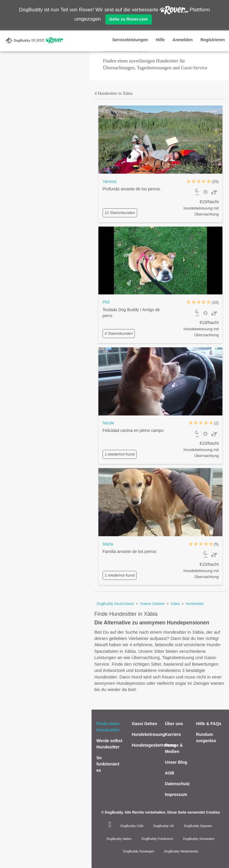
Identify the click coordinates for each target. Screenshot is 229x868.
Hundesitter (195, 604)
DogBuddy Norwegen (139, 851)
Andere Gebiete (152, 604)
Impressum (176, 794)
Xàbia (175, 604)
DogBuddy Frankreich (157, 839)
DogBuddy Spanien (198, 826)
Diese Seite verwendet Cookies (194, 812)
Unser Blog (176, 762)
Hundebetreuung (148, 734)
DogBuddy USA (132, 826)
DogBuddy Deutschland (115, 604)
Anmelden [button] (183, 40)
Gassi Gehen (145, 724)
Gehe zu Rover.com (129, 19)
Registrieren (213, 40)
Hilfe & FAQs (209, 724)
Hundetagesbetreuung (154, 745)
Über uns (174, 724)
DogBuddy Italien (119, 839)
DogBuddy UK (164, 826)
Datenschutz (177, 784)
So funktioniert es (108, 764)
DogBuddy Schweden (199, 839)
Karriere (173, 734)
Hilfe (160, 40)
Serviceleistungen (130, 40)
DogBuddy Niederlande (181, 851)
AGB (170, 773)
